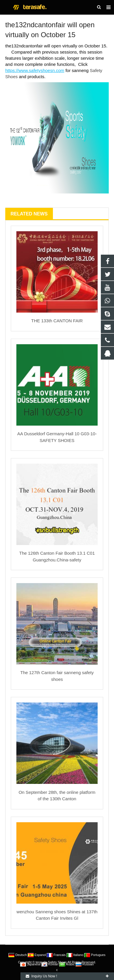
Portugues (95, 955)
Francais (57, 955)
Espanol (37, 955)
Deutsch (18, 955)
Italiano (76, 955)
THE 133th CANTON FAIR (57, 321)
